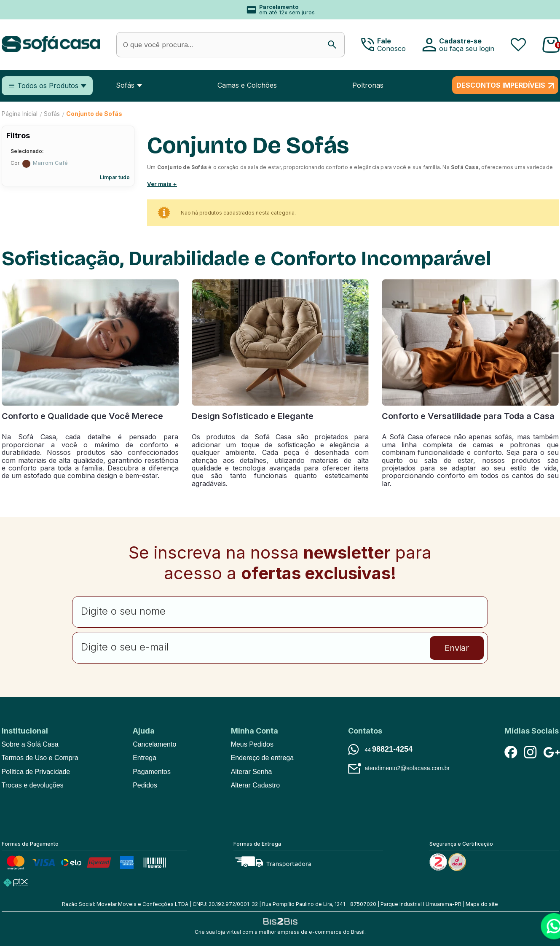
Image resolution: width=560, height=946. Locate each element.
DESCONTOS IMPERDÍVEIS (501, 85)
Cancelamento (154, 744)
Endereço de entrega (262, 758)
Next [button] (519, 10)
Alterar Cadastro (256, 785)
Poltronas (368, 85)
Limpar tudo (115, 177)
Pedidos (145, 785)
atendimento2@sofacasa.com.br (407, 768)
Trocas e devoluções (33, 785)
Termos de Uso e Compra (40, 758)
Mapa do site (482, 904)
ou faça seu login (467, 48)
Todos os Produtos (48, 86)
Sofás (125, 85)
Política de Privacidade (36, 772)
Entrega (145, 758)
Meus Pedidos (252, 744)
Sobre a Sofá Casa (30, 744)
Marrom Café (26, 164)
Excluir (127, 163)
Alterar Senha (252, 772)
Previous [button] (19, 10)
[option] (280, 10)
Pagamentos (152, 772)
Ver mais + (162, 184)
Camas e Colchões (247, 85)
